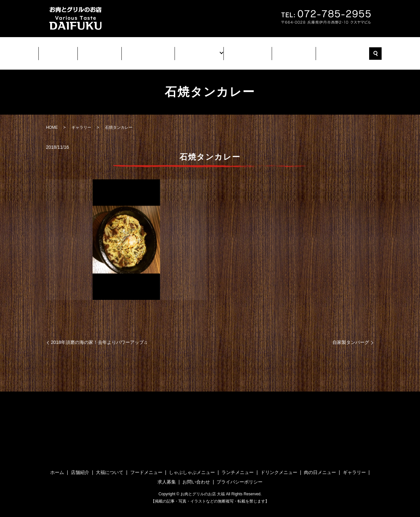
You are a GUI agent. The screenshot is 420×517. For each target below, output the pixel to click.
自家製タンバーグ (351, 336)
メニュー (199, 51)
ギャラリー (243, 51)
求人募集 (288, 51)
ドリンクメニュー (279, 466)
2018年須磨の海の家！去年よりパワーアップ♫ (99, 336)
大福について (151, 51)
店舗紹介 (104, 51)
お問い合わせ (335, 51)
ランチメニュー (238, 466)
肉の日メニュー (320, 466)
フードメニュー (146, 466)
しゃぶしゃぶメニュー (192, 466)
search (367, 51)
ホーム (65, 51)
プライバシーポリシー (240, 476)
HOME (52, 122)
